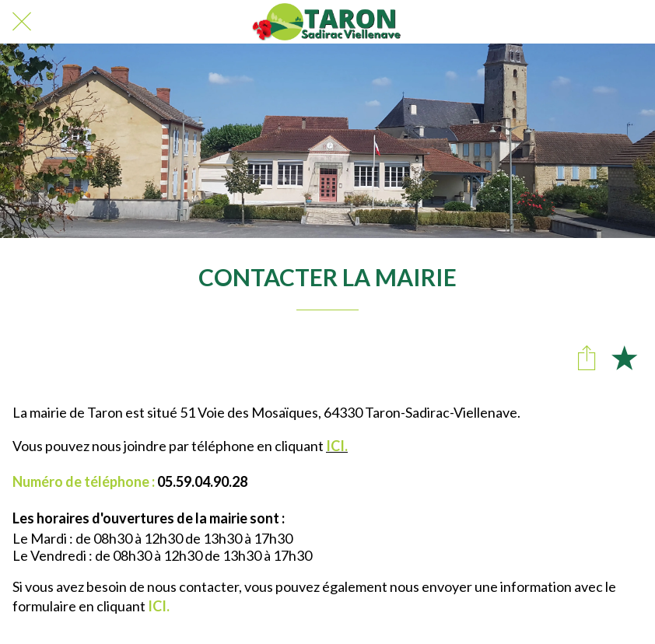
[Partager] (587, 357)
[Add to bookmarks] (624, 357)
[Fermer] (22, 22)
